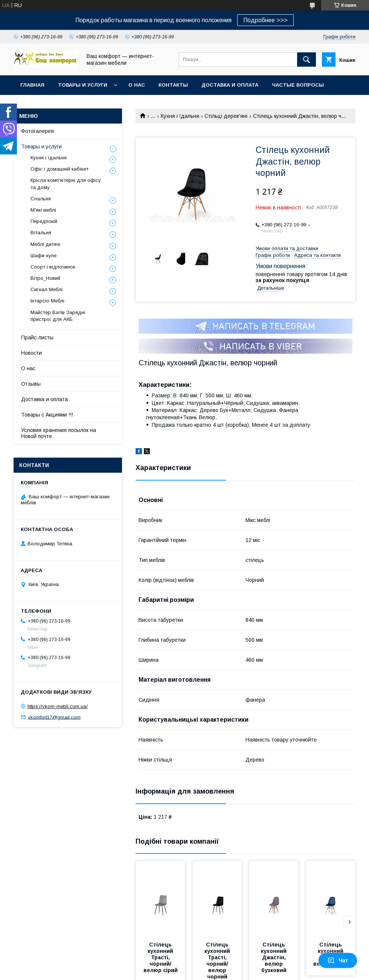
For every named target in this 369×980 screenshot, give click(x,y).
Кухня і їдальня (180, 116)
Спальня (41, 199)
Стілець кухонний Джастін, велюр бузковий (274, 957)
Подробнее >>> (265, 20)
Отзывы (31, 384)
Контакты (173, 85)
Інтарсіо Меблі (47, 301)
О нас (137, 85)
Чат (338, 960)
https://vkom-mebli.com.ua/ (58, 706)
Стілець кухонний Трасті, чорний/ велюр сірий (161, 957)
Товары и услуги (83, 85)
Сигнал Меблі (47, 289)
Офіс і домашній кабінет (59, 169)
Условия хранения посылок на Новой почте (59, 433)
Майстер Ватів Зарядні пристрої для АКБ (58, 316)
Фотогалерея (37, 131)
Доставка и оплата (230, 85)
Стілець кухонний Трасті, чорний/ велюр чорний (218, 961)
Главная (32, 85)
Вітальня (41, 233)
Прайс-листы (37, 337)
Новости (31, 353)
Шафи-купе (43, 256)
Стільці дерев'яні (226, 116)
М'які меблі (43, 210)
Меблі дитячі (45, 244)
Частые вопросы (298, 85)
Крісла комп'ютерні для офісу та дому (66, 184)
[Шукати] (306, 60)
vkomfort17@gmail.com (54, 717)
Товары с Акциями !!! (47, 415)
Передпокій (44, 221)
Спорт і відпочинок (53, 267)
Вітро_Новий (45, 278)
